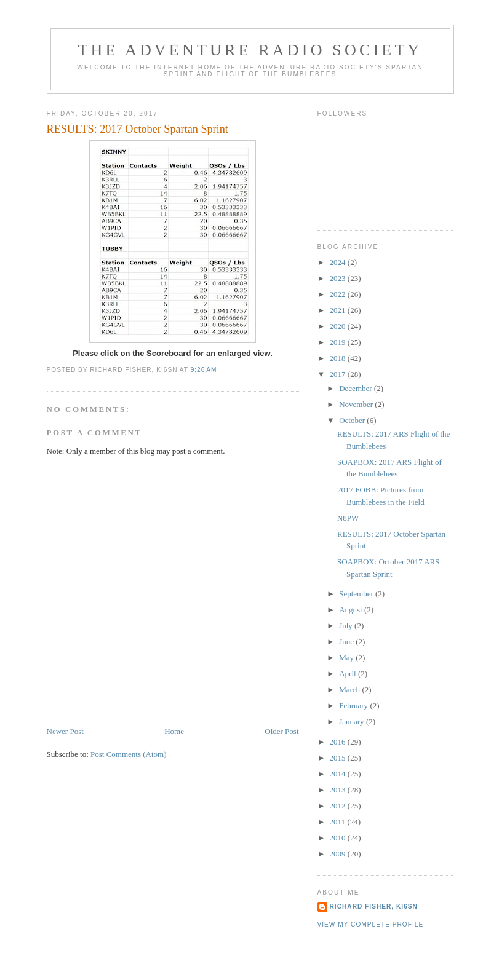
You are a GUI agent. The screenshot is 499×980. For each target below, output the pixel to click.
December (357, 388)
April (349, 674)
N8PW (348, 518)
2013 (339, 790)
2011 (339, 822)
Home (174, 731)
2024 (339, 262)
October (353, 420)
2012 (339, 806)
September (357, 594)
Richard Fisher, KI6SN (374, 907)
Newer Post (65, 731)
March (350, 690)
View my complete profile (371, 924)
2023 (339, 278)
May (347, 658)
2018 (339, 358)
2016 (339, 742)
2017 (339, 374)
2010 (339, 838)
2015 (339, 758)
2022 (339, 294)
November (357, 404)
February (354, 705)
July (347, 626)
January (353, 721)
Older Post (281, 731)
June (347, 642)
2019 (339, 342)
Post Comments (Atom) (129, 754)
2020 (339, 326)
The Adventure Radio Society (250, 50)
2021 (339, 310)
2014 (339, 774)
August (352, 610)
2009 (339, 854)
